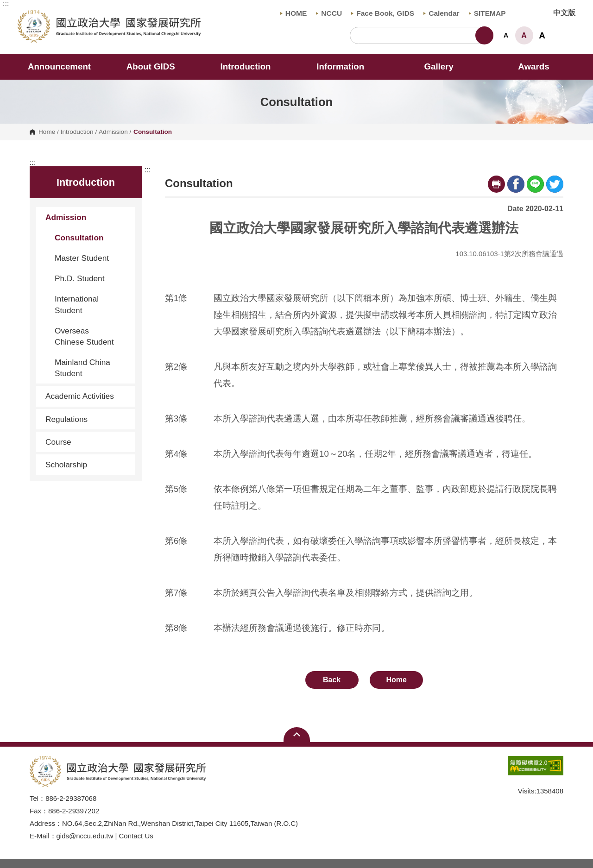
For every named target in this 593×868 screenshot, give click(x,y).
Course (87, 442)
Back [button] (332, 680)
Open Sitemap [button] (297, 735)
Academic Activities (80, 396)
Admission (113, 132)
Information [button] (347, 66)
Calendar (441, 13)
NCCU (329, 13)
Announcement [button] (59, 66)
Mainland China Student (82, 368)
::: (6, 4)
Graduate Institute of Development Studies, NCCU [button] (25, 15)
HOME (294, 13)
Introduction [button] (252, 66)
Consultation (79, 238)
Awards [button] (533, 66)
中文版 (564, 13)
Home (47, 132)
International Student (77, 304)
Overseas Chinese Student (84, 336)
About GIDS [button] (157, 66)
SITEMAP (487, 13)
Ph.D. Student (80, 278)
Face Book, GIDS (383, 13)
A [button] (506, 35)
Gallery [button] (438, 66)
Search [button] (484, 35)
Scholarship (66, 465)
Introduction (77, 132)
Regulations (87, 419)
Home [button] (397, 680)
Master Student (82, 258)
